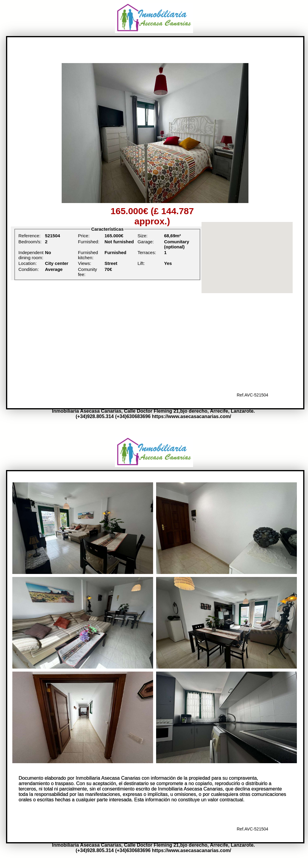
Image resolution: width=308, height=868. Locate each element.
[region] (247, 258)
